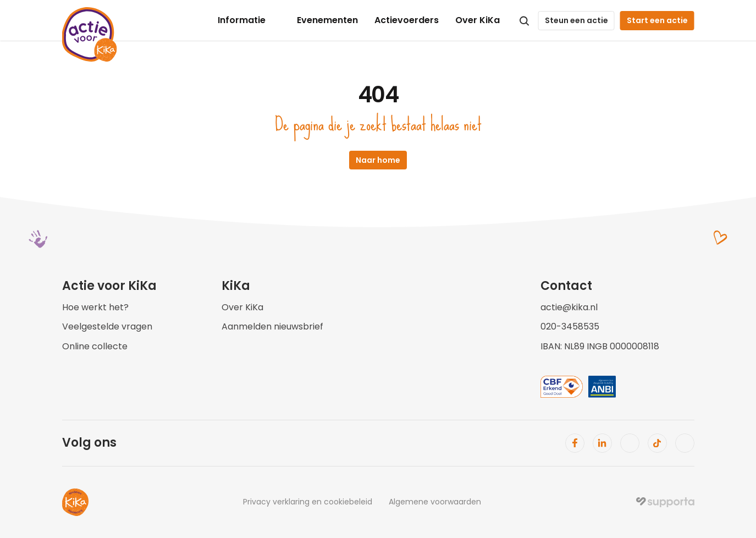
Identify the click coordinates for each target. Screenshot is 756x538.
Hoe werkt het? (95, 307)
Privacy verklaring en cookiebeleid (308, 502)
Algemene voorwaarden (435, 502)
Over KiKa (478, 20)
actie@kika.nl (569, 307)
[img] (665, 502)
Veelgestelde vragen (107, 326)
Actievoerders (407, 20)
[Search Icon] (525, 21)
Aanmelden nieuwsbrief (272, 326)
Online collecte (95, 346)
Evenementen (327, 20)
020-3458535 (570, 326)
